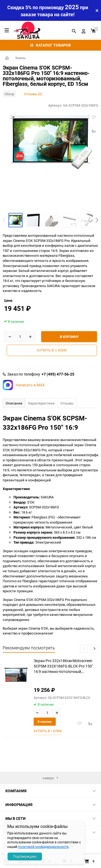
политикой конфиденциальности (43, 847)
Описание (14, 403)
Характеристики (41, 403)
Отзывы (67, 403)
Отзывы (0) (33, 94)
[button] (97, 220)
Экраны (20, 58)
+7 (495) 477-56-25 (58, 374)
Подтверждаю (25, 856)
